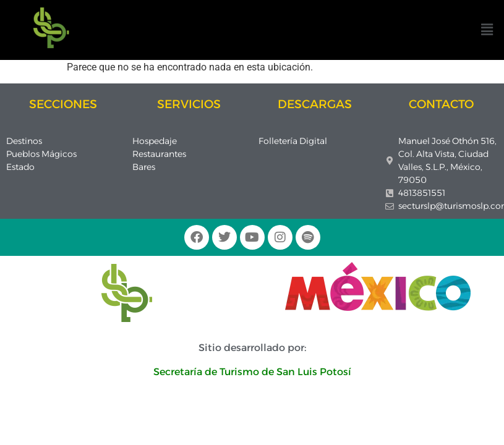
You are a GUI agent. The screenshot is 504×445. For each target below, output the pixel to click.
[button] (487, 30)
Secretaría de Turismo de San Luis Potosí (252, 372)
